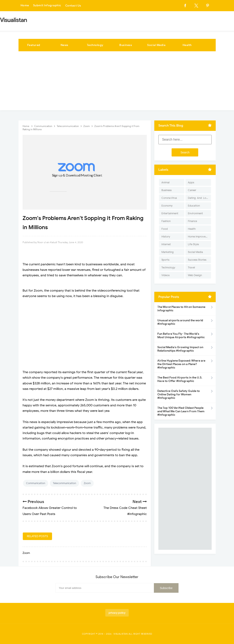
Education (194, 206)
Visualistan (121, 634)
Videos (165, 275)
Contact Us (73, 6)
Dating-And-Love (198, 198)
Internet (166, 244)
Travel (191, 267)
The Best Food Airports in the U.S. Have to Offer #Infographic (180, 379)
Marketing (168, 252)
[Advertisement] (117, 82)
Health (187, 45)
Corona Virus (169, 198)
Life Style (193, 244)
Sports (165, 260)
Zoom (87, 483)
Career (192, 190)
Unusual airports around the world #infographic (180, 322)
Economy (167, 206)
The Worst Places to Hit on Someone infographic (181, 309)
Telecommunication (64, 483)
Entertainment (170, 213)
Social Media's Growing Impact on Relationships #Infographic (180, 349)
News (64, 45)
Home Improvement (199, 237)
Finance (192, 221)
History (166, 237)
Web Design (195, 275)
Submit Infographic (47, 6)
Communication (36, 483)
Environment (195, 213)
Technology (95, 45)
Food (165, 229)
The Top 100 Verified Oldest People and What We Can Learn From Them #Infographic (181, 411)
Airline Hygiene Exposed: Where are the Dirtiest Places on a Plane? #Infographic (181, 364)
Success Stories (197, 260)
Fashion (166, 221)
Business (126, 45)
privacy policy (117, 613)
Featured (34, 45)
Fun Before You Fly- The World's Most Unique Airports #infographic (181, 336)
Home (25, 6)
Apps (191, 182)
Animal (165, 182)
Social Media (156, 45)
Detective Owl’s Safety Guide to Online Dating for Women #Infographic (179, 394)
